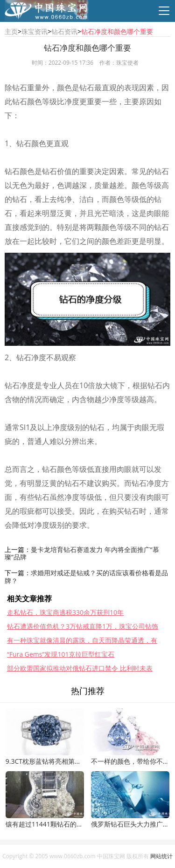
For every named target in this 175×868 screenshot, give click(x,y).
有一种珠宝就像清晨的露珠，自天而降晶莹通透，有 (82, 640)
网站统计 (161, 856)
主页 (11, 31)
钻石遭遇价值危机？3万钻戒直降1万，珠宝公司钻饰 (83, 626)
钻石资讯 (64, 31)
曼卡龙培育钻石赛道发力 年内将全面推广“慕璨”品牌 (82, 553)
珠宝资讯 (35, 31)
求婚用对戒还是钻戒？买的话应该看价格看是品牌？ (86, 577)
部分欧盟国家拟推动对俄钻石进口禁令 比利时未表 (80, 668)
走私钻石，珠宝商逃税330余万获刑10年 (65, 612)
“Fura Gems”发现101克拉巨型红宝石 (61, 654)
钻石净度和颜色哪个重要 (117, 31)
